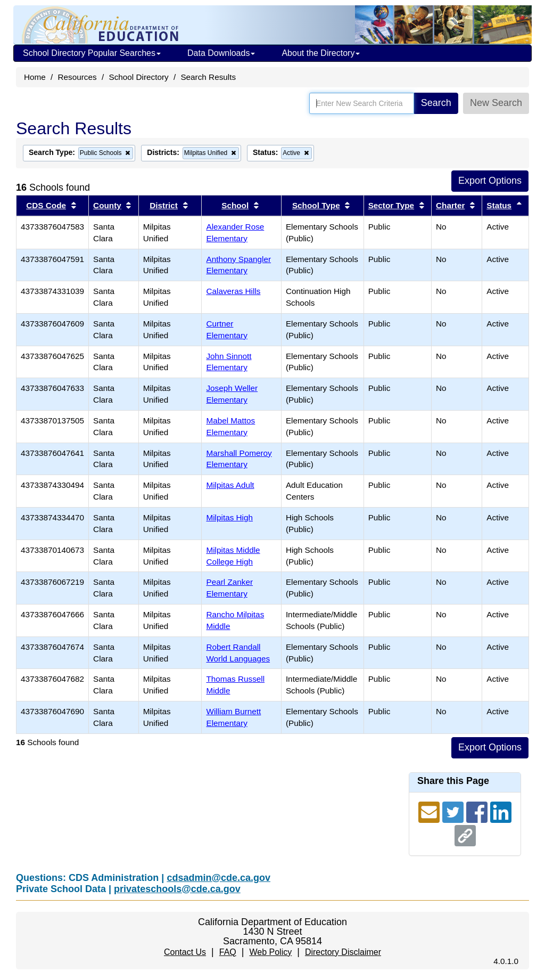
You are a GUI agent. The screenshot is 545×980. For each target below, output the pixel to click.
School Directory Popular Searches (92, 53)
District (164, 205)
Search (436, 103)
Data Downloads (221, 53)
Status (499, 205)
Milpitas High (229, 517)
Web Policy (270, 952)
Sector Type (391, 205)
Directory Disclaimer (343, 952)
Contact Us (185, 952)
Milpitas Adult (230, 485)
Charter (450, 205)
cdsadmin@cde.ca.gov (218, 878)
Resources (77, 77)
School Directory (138, 77)
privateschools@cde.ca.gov (177, 889)
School (235, 205)
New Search (496, 103)
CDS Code (46, 205)
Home (35, 77)
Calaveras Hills (233, 291)
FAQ (228, 952)
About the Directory (321, 53)
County (107, 205)
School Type (316, 205)
